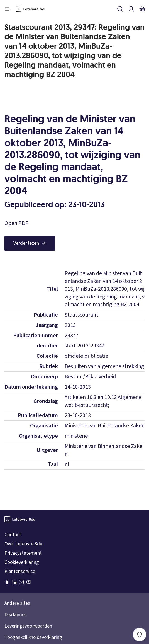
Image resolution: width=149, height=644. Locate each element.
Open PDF (16, 223)
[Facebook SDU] (7, 582)
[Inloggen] (131, 9)
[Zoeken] (120, 9)
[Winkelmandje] (142, 9)
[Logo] (31, 9)
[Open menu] (7, 9)
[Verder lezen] (30, 243)
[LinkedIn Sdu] (14, 582)
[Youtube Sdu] (29, 582)
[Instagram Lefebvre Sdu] (21, 582)
